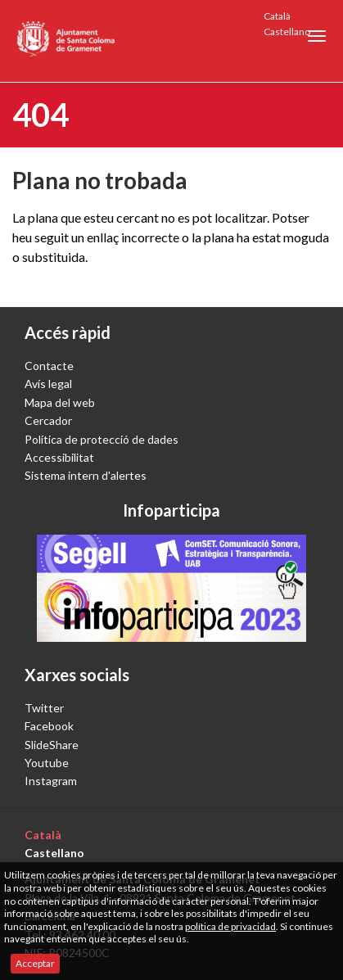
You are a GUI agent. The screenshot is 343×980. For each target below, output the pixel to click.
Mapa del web (60, 402)
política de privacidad (230, 926)
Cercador (48, 420)
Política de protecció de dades (102, 439)
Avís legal (48, 384)
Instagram (51, 781)
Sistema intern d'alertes (86, 475)
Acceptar (35, 963)
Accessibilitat (59, 457)
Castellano (287, 32)
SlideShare (52, 745)
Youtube (47, 763)
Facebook (49, 726)
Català (277, 16)
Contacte (49, 366)
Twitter (44, 708)
